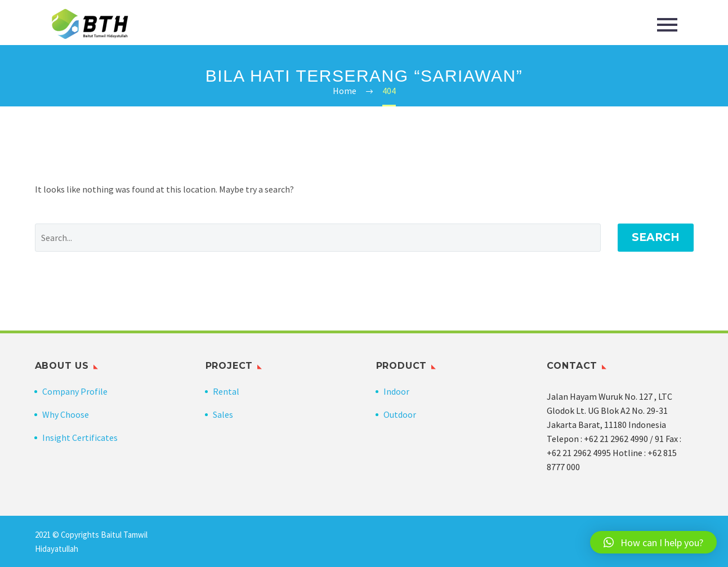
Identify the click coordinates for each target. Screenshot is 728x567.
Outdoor (400, 414)
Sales (223, 414)
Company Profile (75, 391)
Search (656, 237)
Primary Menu (667, 25)
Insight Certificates (80, 437)
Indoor (396, 391)
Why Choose (66, 414)
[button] (653, 542)
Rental (226, 391)
